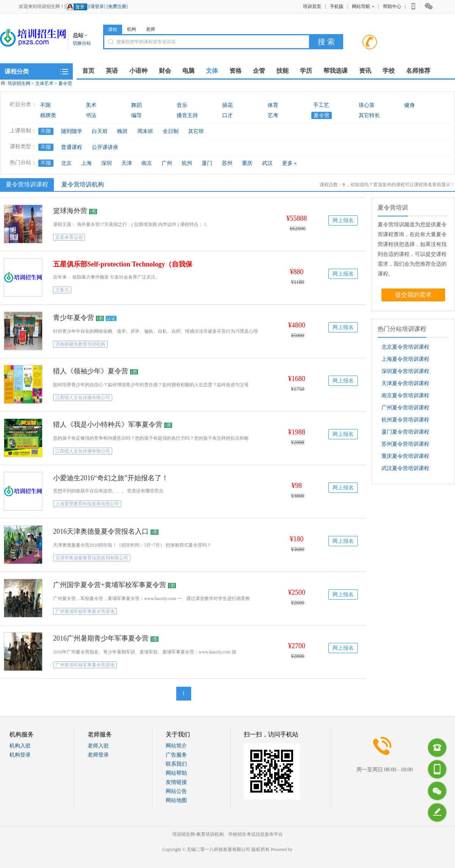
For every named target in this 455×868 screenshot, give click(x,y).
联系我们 (176, 764)
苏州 (227, 163)
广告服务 (176, 755)
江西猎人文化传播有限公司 (83, 398)
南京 (147, 163)
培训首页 (312, 6)
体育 (273, 105)
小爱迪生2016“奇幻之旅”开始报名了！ (111, 478)
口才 (227, 115)
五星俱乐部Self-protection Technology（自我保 (123, 264)
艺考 (273, 115)
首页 (88, 71)
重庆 (247, 163)
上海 (86, 163)
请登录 (97, 6)
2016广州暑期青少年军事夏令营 (101, 638)
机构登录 (20, 755)
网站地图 (176, 800)
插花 (227, 105)
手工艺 (321, 105)
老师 (151, 29)
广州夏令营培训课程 (405, 408)
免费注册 (117, 6)
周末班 (145, 131)
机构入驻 (20, 746)
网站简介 (176, 746)
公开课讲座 (105, 147)
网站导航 (363, 6)
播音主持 (187, 115)
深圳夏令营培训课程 (405, 371)
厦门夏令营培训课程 (405, 432)
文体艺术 (44, 83)
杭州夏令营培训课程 (405, 420)
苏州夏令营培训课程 (405, 444)
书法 (91, 115)
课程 (113, 30)
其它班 (196, 131)
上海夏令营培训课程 (405, 359)
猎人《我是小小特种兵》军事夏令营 (108, 425)
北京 (66, 163)
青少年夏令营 (74, 318)
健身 (409, 105)
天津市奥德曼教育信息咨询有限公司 (92, 558)
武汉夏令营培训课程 (405, 468)
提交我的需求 (413, 295)
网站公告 (176, 791)
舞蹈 (136, 105)
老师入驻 (98, 746)
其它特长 (369, 115)
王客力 (62, 290)
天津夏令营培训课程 (405, 383)
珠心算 (367, 105)
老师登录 (98, 755)
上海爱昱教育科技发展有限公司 (87, 504)
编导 (136, 115)
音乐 (182, 105)
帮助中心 (392, 6)
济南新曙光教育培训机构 (80, 344)
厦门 (207, 163)
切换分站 (82, 43)
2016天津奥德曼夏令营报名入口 (101, 531)
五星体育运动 (69, 237)
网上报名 (343, 220)
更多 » (289, 163)
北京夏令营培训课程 (405, 347)
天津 (127, 163)
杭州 (187, 163)
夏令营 (65, 83)
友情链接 (176, 782)
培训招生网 (19, 83)
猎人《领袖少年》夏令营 (91, 371)
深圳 (107, 163)
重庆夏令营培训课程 (405, 456)
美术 (91, 105)
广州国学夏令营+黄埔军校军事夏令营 (110, 585)
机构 (132, 29)
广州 (167, 163)
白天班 (100, 131)
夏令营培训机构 (83, 184)
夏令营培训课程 (26, 184)
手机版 (337, 6)
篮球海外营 (70, 211)
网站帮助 (176, 773)
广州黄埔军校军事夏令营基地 (85, 611)
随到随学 (72, 131)
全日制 (171, 131)
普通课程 (72, 147)
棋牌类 (48, 115)
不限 (45, 105)
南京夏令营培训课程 (405, 396)
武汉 (267, 163)
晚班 (122, 131)
